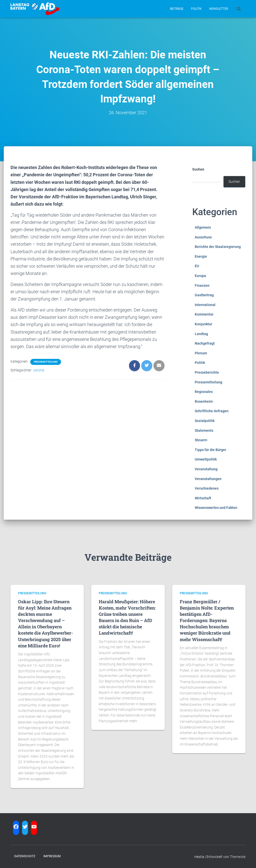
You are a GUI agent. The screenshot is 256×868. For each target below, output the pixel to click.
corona (39, 370)
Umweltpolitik (206, 459)
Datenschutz (25, 856)
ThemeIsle (238, 857)
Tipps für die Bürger (210, 450)
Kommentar (204, 314)
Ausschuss (203, 237)
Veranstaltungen (208, 479)
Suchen (198, 169)
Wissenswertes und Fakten (216, 508)
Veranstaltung (206, 469)
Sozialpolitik (205, 421)
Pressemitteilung (46, 362)
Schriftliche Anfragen (212, 411)
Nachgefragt (205, 343)
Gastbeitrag (204, 295)
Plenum (201, 353)
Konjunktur (203, 324)
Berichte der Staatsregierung (218, 247)
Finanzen (202, 285)
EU (197, 266)
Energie (201, 256)
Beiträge (177, 9)
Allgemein (203, 227)
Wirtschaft (203, 498)
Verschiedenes (207, 488)
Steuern (201, 440)
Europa (200, 276)
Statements (204, 430)
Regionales (204, 392)
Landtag (201, 334)
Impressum (52, 856)
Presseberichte (207, 372)
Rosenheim (204, 401)
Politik (196, 9)
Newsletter (219, 9)
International (205, 305)
